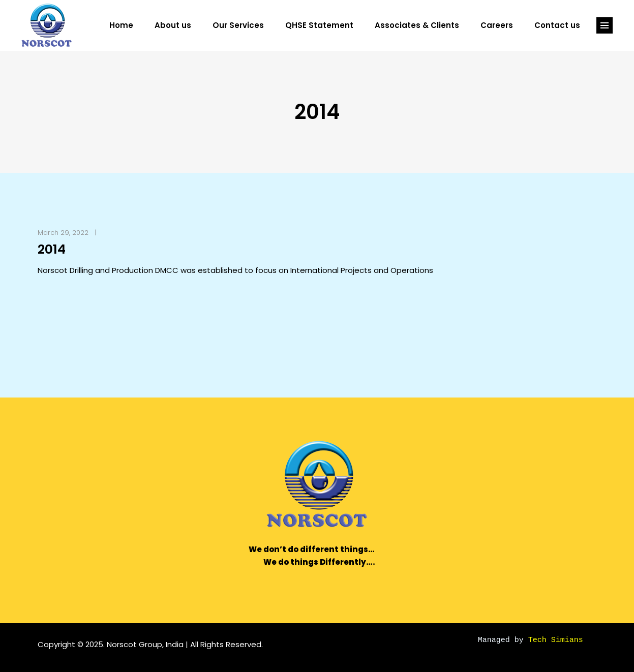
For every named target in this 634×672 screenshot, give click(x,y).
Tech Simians (556, 639)
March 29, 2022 (63, 233)
